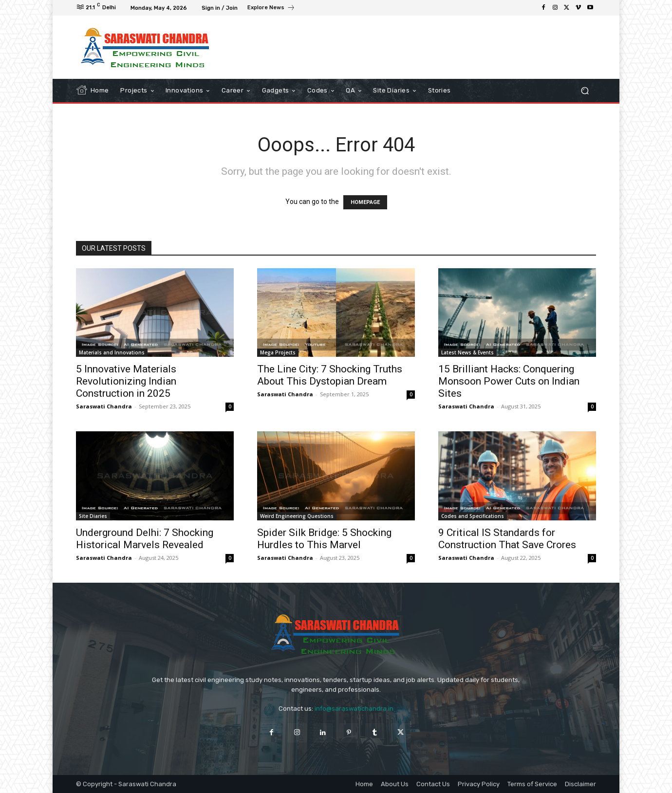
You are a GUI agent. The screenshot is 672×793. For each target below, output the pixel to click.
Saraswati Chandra (104, 406)
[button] (585, 91)
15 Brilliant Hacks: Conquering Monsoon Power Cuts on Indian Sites (509, 381)
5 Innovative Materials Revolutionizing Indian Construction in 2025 (126, 381)
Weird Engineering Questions (297, 516)
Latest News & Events (467, 352)
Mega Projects (278, 352)
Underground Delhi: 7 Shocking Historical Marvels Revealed (145, 539)
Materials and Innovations (112, 352)
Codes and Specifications (473, 516)
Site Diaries (93, 516)
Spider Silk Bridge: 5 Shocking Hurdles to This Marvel (324, 539)
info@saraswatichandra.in (354, 709)
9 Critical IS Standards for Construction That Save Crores (507, 539)
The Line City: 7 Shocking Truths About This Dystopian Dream (330, 375)
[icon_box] (271, 9)
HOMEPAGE (365, 202)
